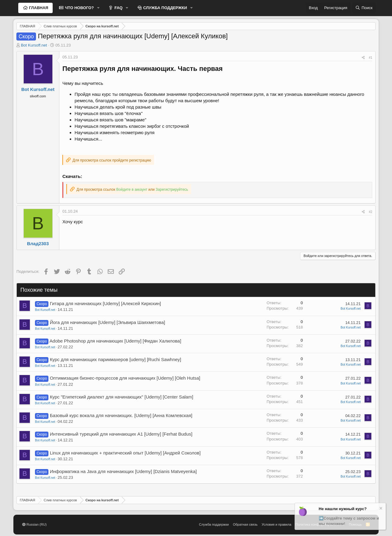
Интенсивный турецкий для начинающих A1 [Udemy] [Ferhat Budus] (121, 434)
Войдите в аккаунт (132, 190)
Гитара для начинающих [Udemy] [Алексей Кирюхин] (105, 303)
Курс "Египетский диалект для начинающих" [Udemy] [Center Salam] (122, 397)
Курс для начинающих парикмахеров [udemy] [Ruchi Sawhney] (116, 359)
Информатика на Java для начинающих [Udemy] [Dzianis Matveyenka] (123, 471)
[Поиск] (364, 8)
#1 (371, 58)
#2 (371, 212)
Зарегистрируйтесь (172, 190)
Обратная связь (245, 524)
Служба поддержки (214, 524)
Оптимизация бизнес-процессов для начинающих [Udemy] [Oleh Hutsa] (125, 378)
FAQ (118, 8)
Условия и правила (276, 524)
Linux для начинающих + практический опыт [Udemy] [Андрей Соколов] (125, 453)
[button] (98, 8)
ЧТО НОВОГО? (79, 8)
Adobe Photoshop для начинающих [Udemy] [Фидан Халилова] (116, 341)
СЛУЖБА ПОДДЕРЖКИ (165, 8)
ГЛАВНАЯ (38, 8)
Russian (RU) (34, 524)
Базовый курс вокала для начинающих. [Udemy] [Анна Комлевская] (121, 415)
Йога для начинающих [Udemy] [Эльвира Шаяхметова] (108, 322)
